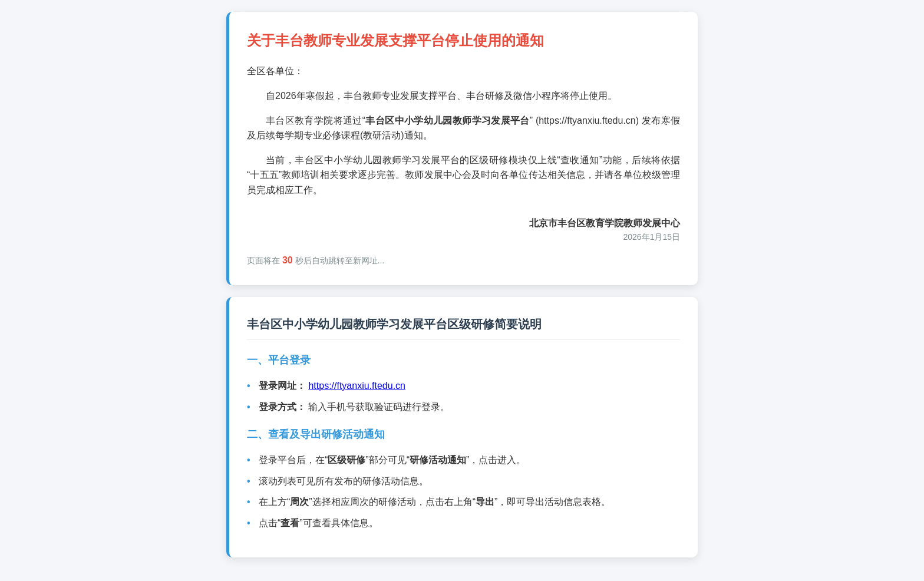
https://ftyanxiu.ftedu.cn (357, 386)
